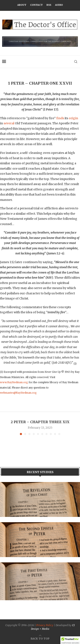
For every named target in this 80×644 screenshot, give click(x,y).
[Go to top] (40, 638)
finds (60, 118)
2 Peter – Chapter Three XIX (40, 422)
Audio (59, 5)
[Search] (76, 62)
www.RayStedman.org (14, 382)
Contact (36, 5)
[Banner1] (40, 499)
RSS (49, 5)
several (9, 123)
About (22, 5)
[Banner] (40, 581)
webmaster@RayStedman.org (18, 393)
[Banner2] (40, 540)
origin (73, 118)
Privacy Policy (45, 625)
